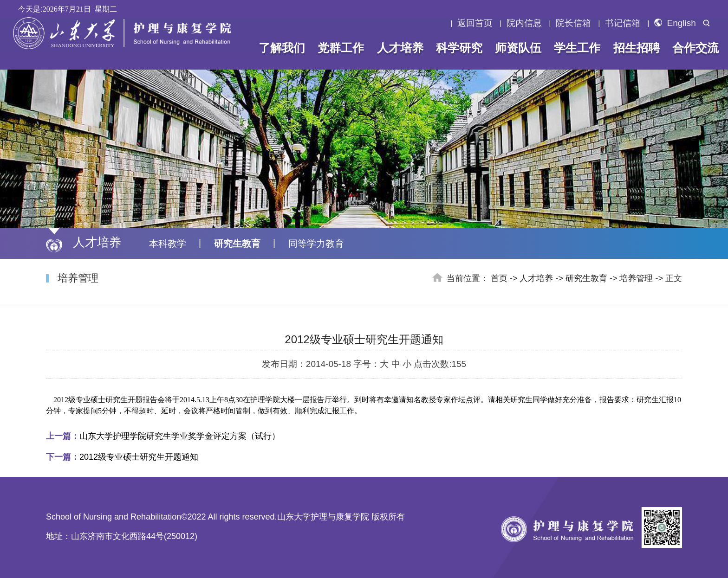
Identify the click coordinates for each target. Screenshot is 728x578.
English (675, 23)
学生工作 (577, 48)
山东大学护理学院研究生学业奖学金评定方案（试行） (163, 436)
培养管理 (636, 278)
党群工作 (341, 48)
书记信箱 (623, 23)
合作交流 (695, 48)
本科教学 (168, 244)
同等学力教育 (316, 244)
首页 (499, 278)
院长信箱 (573, 23)
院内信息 (524, 23)
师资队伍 (518, 48)
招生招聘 (636, 48)
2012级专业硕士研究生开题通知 (122, 457)
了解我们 (282, 48)
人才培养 (400, 48)
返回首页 (475, 23)
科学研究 (459, 48)
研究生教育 (237, 244)
